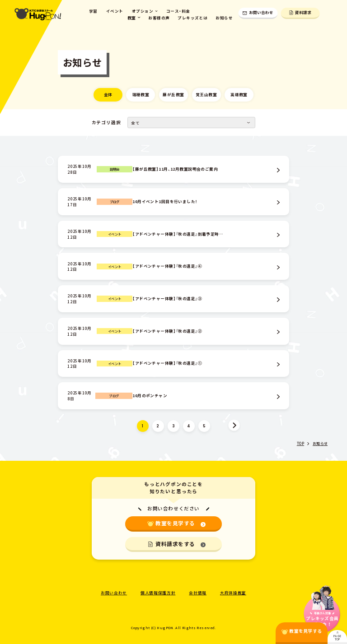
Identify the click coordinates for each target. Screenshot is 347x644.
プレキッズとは (192, 18)
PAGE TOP (337, 636)
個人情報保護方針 (158, 593)
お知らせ (224, 18)
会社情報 (198, 593)
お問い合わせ (258, 12)
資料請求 (300, 12)
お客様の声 (159, 18)
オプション (145, 11)
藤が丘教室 (173, 94)
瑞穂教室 (141, 94)
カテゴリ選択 (106, 122)
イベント (115, 11)
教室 (134, 18)
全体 (108, 94)
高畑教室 (239, 94)
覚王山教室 (206, 94)
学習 (93, 11)
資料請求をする (181, 544)
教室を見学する (181, 523)
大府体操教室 (233, 593)
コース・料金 (178, 11)
